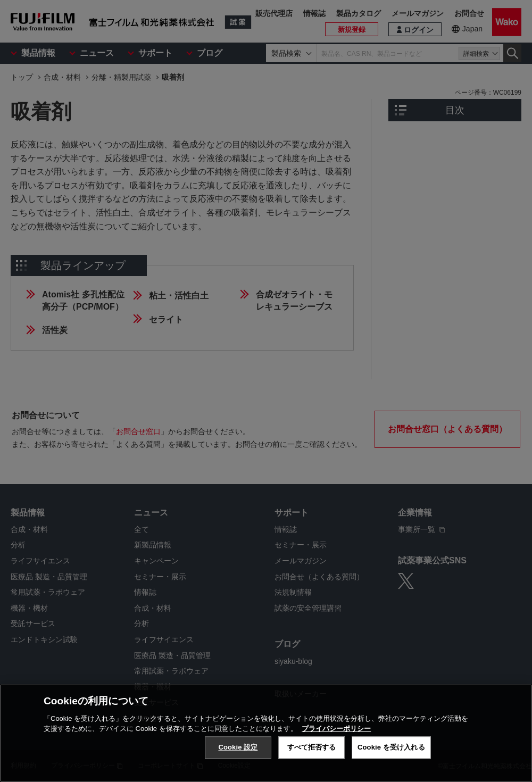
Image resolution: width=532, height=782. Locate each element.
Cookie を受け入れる (391, 747)
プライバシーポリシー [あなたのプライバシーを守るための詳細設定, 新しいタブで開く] (336, 729)
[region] (266, 733)
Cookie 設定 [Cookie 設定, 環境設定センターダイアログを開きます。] (238, 747)
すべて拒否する (312, 747)
